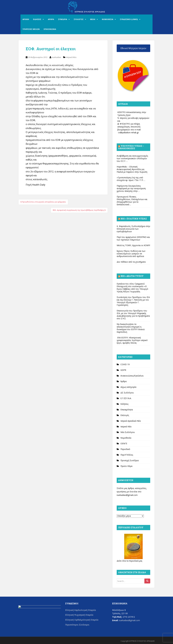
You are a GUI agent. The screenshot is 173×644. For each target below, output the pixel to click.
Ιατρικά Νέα (71, 57)
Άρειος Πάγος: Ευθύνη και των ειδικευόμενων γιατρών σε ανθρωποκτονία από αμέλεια (131, 254)
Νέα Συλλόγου (128, 432)
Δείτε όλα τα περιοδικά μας (129, 561)
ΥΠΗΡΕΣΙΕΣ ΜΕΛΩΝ (31, 29)
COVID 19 (125, 364)
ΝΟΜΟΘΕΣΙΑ (108, 19)
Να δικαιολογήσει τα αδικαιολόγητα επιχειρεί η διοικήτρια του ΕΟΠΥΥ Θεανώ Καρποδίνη (131, 328)
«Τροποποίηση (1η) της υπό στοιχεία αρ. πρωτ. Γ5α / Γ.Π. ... (131, 179)
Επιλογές (125, 415)
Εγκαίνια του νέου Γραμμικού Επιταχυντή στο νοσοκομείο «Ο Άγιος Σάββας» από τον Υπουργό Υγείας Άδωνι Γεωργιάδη (132, 288)
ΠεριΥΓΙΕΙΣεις (127, 455)
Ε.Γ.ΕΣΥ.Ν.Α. (126, 398)
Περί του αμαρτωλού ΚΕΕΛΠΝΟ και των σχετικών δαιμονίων (133, 238)
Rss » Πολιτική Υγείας (134, 219)
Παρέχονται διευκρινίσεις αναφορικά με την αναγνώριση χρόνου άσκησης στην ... (131, 188)
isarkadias (56, 57)
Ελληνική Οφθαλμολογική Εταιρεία (82, 620)
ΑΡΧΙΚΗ (26, 19)
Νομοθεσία (126, 438)
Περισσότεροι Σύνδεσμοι (77, 625)
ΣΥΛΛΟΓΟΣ (79, 19)
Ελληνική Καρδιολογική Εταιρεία (80, 610)
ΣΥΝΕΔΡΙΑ (63, 19)
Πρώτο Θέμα (126, 466)
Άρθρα (124, 381)
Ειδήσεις (124, 404)
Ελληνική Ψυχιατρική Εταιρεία (79, 615)
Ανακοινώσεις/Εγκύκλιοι (132, 376)
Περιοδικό (125, 449)
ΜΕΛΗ (93, 19)
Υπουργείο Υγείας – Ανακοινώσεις (131, 147)
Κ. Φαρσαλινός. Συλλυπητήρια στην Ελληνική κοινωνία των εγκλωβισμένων (133, 229)
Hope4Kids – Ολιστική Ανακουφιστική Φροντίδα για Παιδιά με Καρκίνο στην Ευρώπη (132, 169)
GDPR (123, 370)
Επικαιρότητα (127, 410)
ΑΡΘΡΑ (51, 19)
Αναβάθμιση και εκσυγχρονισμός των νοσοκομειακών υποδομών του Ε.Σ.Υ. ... (132, 158)
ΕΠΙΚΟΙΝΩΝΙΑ (50, 29)
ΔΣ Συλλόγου (127, 393)
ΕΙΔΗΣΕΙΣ (37, 19)
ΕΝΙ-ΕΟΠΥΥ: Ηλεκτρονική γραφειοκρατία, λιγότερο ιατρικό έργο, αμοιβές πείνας (132, 340)
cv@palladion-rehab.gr (128, 132)
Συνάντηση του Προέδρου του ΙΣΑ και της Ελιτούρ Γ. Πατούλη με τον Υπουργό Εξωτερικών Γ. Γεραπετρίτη (133, 301)
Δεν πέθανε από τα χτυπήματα (131, 262)
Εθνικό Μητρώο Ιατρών (133, 48)
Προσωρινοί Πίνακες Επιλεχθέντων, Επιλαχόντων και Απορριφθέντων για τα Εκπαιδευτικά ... (132, 201)
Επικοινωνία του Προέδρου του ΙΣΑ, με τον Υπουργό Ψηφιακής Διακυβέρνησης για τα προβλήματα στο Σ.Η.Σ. (133, 315)
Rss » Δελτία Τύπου (132, 276)
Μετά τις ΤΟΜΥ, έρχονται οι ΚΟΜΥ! (133, 245)
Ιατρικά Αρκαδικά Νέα (131, 421)
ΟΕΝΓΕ (124, 443)
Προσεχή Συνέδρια (130, 460)
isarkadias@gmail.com (127, 495)
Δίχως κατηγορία (128, 387)
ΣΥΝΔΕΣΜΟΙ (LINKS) (129, 19)
